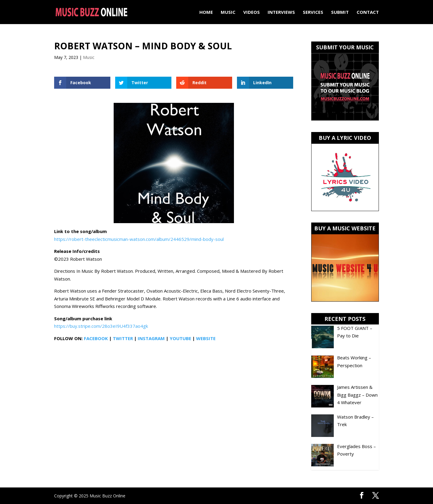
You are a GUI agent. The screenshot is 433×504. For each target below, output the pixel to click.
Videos (252, 12)
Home (206, 12)
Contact (368, 12)
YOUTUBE (180, 338)
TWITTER (123, 338)
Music (228, 12)
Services (313, 12)
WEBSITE (206, 338)
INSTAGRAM (151, 338)
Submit (340, 12)
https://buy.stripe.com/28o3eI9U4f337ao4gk (101, 326)
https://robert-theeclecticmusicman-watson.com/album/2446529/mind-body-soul (139, 239)
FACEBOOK (96, 338)
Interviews (281, 12)
